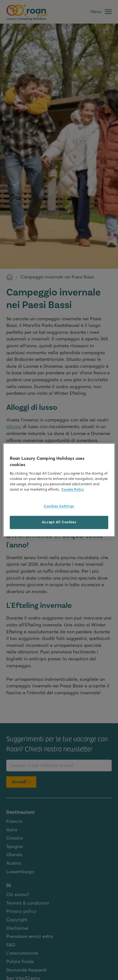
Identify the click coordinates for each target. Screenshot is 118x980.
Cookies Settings (59, 506)
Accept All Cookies (59, 522)
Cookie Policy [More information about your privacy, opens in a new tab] (73, 490)
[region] (59, 490)
